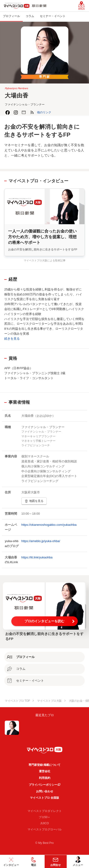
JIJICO (44, 823)
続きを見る (12, 339)
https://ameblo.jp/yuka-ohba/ (41, 541)
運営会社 (45, 771)
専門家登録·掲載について (44, 765)
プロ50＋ (44, 817)
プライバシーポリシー (43, 785)
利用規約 (45, 778)
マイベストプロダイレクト (45, 811)
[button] (44, 112)
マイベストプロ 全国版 (44, 798)
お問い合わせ (45, 791)
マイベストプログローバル (45, 829)
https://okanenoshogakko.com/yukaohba (49, 525)
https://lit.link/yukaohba (37, 557)
